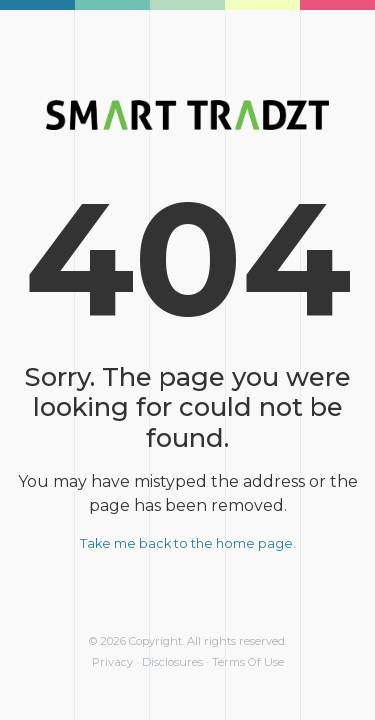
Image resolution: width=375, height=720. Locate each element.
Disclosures (172, 662)
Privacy (112, 662)
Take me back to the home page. (188, 543)
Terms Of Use (248, 662)
